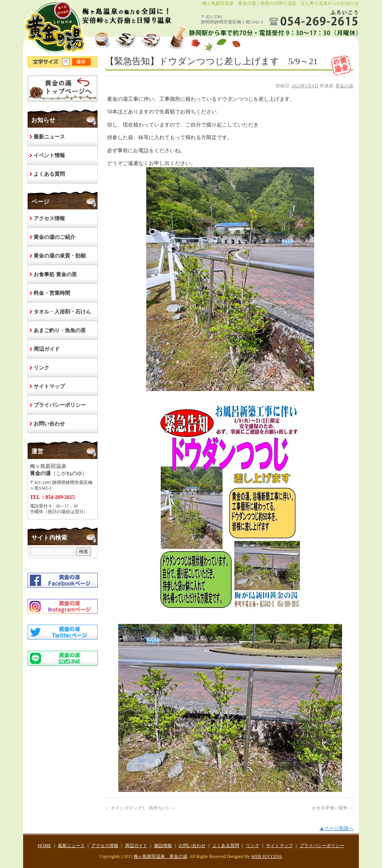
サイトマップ (49, 386)
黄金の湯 (344, 86)
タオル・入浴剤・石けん (62, 312)
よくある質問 (49, 174)
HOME (63, 88)
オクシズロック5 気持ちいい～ (140, 808)
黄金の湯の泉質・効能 (60, 256)
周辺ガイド (47, 349)
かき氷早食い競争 (333, 808)
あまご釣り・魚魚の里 (60, 330)
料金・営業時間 (52, 293)
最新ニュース (49, 137)
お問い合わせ (49, 424)
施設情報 (163, 846)
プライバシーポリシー (60, 405)
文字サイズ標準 (82, 62)
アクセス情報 (49, 218)
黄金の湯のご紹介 (54, 237)
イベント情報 (49, 155)
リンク (41, 368)
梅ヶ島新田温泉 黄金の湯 (160, 856)
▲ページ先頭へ (336, 828)
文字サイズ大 (67, 62)
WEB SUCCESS (266, 856)
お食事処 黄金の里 (55, 274)
